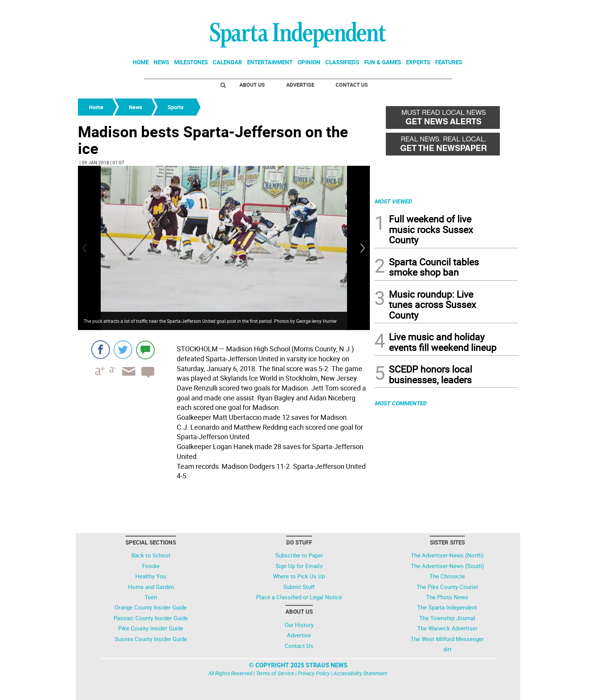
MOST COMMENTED (400, 403)
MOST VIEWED (393, 201)
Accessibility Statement (361, 673)
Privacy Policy (314, 673)
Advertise (300, 85)
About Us (252, 85)
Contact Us (352, 85)
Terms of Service (275, 673)
